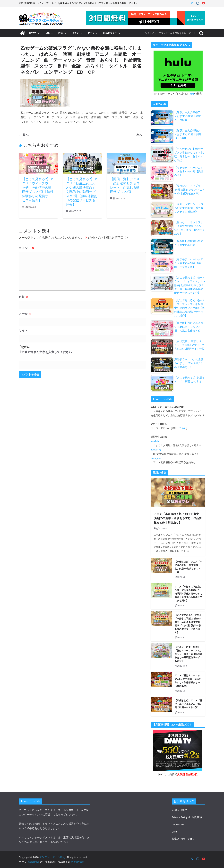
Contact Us (178, 824)
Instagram (156, 458)
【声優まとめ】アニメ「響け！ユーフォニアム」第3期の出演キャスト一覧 (188, 704)
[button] (38, 33)
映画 (61, 33)
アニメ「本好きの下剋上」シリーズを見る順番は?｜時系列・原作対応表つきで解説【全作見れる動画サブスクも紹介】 (188, 594)
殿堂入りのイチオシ (183, 839)
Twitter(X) (156, 450)
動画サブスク (110, 33)
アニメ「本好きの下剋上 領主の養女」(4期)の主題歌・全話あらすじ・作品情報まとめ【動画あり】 (177, 518)
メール (25, 314)
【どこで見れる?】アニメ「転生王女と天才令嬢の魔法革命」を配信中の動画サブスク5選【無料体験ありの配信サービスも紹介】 (82, 192)
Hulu (191, 94)
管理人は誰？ (180, 810)
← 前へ (24, 135)
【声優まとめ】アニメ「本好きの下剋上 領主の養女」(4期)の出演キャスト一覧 (188, 567)
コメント (27, 248)
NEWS (33, 33)
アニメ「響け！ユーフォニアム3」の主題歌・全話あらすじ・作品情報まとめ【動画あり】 (188, 681)
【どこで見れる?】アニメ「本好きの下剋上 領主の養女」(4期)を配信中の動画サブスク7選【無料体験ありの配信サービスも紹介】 (188, 624)
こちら (183, 428)
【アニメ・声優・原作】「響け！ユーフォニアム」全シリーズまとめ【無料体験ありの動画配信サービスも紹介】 (188, 654)
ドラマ (75, 33)
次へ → (141, 135)
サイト (23, 331)
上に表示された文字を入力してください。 (47, 352)
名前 (24, 297)
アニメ (91, 33)
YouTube (155, 441)
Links (175, 832)
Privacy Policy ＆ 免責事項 (187, 817)
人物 (47, 33)
